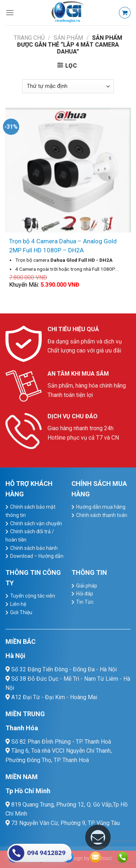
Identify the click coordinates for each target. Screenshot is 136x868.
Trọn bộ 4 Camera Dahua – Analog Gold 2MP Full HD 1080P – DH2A (63, 246)
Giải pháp (87, 586)
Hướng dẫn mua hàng (101, 507)
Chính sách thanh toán (102, 515)
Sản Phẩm (68, 38)
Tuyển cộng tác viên (33, 596)
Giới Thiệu (21, 612)
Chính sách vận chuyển (36, 523)
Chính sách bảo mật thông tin (30, 511)
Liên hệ (18, 604)
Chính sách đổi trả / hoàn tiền (30, 536)
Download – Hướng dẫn (37, 556)
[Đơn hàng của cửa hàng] (68, 86)
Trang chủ (29, 38)
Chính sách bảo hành (34, 548)
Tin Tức (85, 602)
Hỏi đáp (85, 594)
